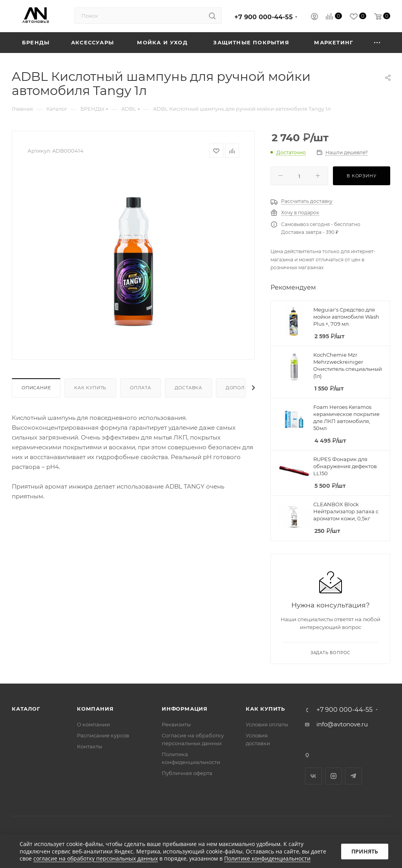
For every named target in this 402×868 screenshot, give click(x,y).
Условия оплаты (267, 724)
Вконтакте (313, 776)
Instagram (333, 776)
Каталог (26, 709)
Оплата (141, 388)
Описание (36, 388)
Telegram (354, 776)
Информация (185, 709)
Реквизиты (176, 724)
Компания (95, 709)
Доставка (188, 388)
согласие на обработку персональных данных (96, 858)
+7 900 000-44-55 (264, 17)
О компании (93, 724)
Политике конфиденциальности (267, 858)
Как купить (90, 388)
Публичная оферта (187, 773)
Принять (365, 851)
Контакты (90, 746)
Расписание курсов (103, 735)
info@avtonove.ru (342, 724)
